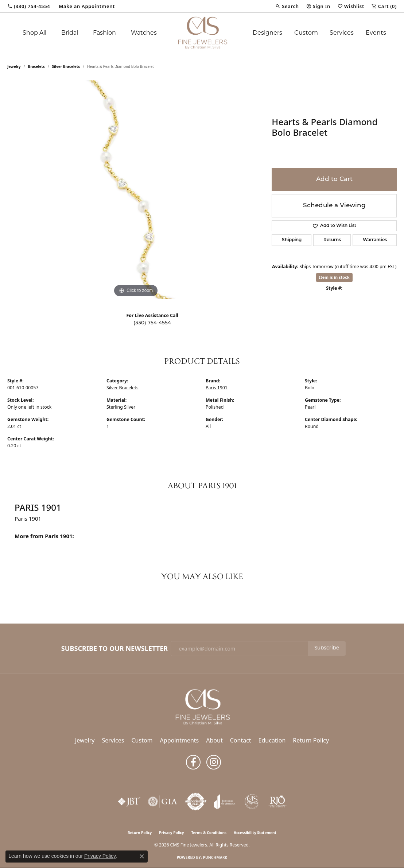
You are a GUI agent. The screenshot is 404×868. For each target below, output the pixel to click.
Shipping (292, 240)
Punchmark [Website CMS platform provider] (215, 857)
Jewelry (85, 740)
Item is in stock (334, 277)
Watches (144, 33)
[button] (287, 6)
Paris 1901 (217, 388)
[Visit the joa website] (225, 802)
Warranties (375, 240)
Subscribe (327, 648)
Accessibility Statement (255, 833)
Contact (241, 740)
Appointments (180, 740)
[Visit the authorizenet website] (196, 802)
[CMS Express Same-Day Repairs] (252, 802)
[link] (29, 6)
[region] (136, 190)
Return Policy (311, 740)
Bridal (70, 33)
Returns (332, 240)
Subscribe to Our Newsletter (114, 649)
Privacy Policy (171, 833)
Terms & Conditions (209, 833)
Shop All (34, 33)
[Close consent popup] (142, 856)
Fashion (104, 33)
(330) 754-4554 (152, 323)
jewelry (14, 66)
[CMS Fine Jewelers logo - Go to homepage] (202, 33)
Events (376, 33)
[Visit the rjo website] (277, 802)
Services (342, 33)
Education (272, 740)
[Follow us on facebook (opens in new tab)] (193, 762)
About (214, 740)
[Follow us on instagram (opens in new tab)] (214, 762)
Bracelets (36, 66)
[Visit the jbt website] (129, 802)
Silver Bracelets (66, 66)
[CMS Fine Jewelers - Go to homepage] (202, 707)
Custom (306, 33)
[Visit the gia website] (163, 802)
